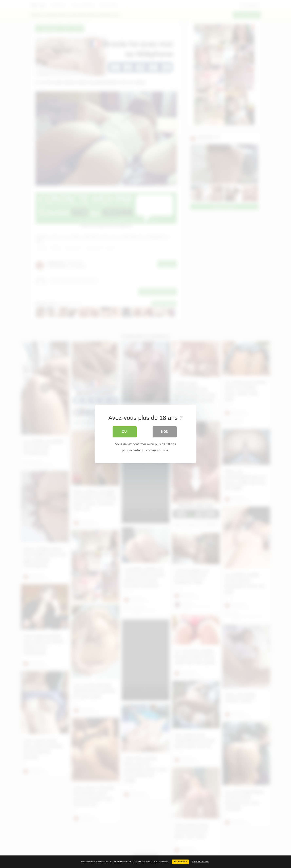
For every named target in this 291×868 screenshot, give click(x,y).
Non (165, 432)
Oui (125, 432)
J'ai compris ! (180, 862)
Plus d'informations (200, 862)
